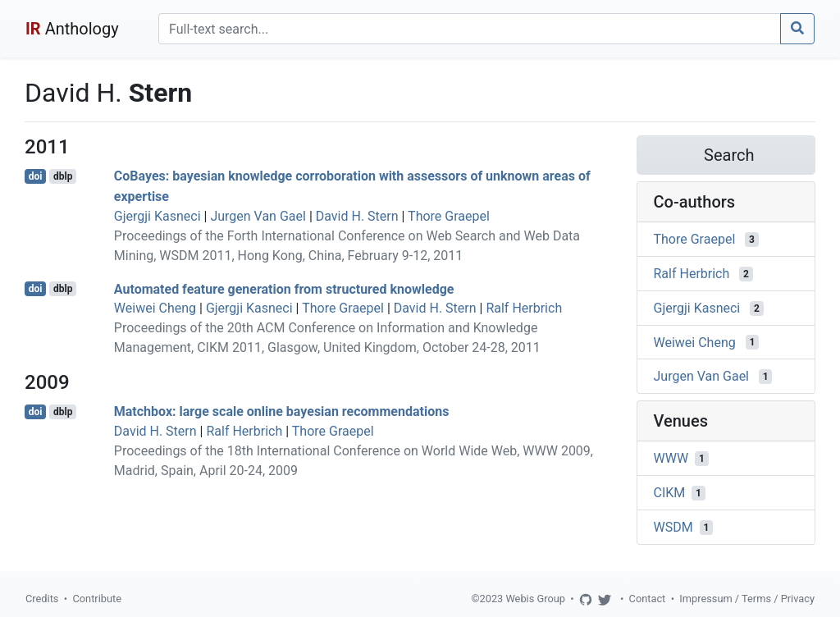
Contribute (97, 599)
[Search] (470, 29)
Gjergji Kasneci (157, 216)
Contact (648, 599)
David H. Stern (357, 216)
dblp (63, 176)
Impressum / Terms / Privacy (747, 599)
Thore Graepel (449, 216)
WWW (671, 458)
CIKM (670, 493)
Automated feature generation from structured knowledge (284, 288)
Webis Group (535, 599)
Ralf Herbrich (524, 308)
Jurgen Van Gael (258, 216)
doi (36, 176)
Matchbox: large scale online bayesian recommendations (282, 411)
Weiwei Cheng (155, 308)
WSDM (673, 527)
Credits (42, 599)
